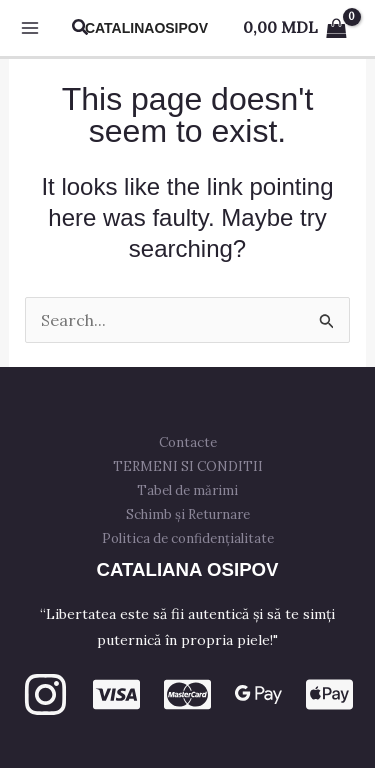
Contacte (188, 442)
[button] (81, 28)
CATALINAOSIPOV (146, 28)
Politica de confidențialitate (188, 538)
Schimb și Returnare (188, 514)
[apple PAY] (329, 694)
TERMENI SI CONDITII (188, 466)
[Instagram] (45, 694)
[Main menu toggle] (30, 28)
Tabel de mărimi (187, 490)
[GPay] (258, 694)
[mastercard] (187, 694)
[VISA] (116, 694)
